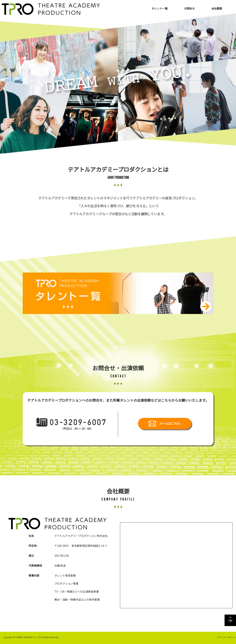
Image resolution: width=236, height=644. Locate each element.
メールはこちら (170, 423)
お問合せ (189, 8)
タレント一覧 (159, 8)
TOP (230, 620)
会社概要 (217, 8)
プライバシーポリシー (226, 637)
